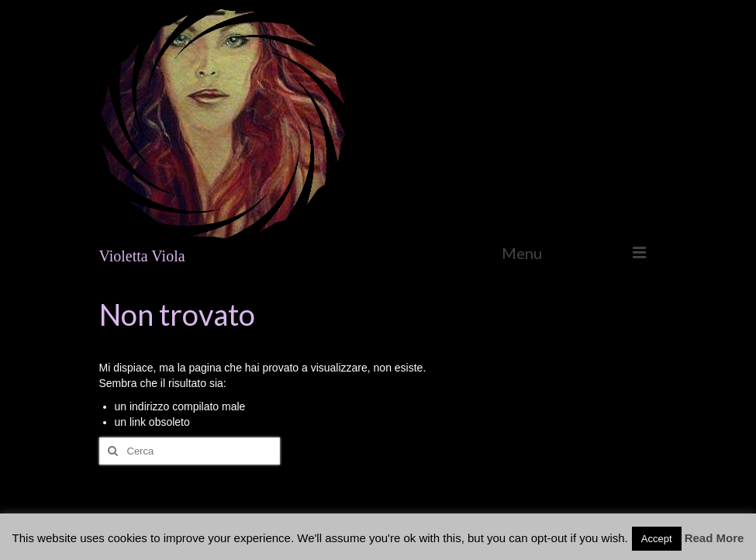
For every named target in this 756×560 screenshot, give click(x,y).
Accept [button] (657, 539)
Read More (715, 538)
